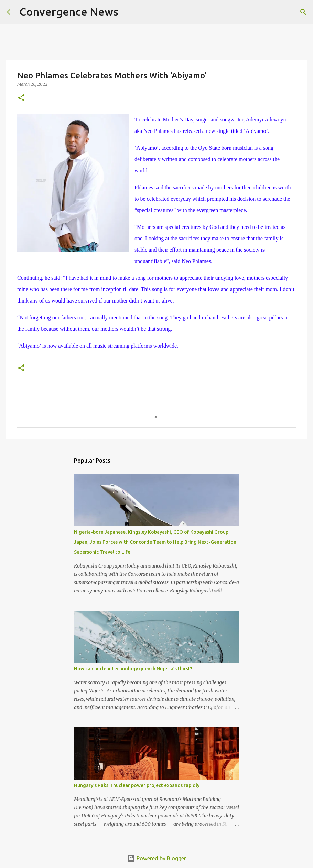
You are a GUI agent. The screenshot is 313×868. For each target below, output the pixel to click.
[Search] (128, 12)
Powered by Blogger (156, 858)
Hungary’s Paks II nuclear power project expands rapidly (137, 785)
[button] (21, 98)
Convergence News (69, 12)
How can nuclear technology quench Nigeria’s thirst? (133, 669)
